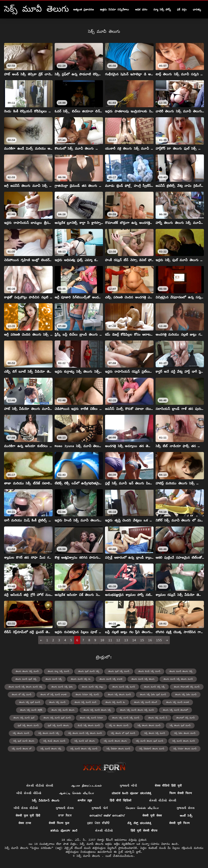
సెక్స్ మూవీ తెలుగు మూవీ (184, 741)
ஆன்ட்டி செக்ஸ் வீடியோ (76, 793)
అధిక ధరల (141, 9)
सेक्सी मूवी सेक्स (152, 815)
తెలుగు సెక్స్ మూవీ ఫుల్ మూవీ (57, 718)
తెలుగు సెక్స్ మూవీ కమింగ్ (146, 702)
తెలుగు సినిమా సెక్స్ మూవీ (87, 695)
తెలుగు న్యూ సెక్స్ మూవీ (58, 671)
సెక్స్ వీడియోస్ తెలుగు (46, 800)
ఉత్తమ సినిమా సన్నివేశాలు (114, 9)
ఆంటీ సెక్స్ (186, 815)
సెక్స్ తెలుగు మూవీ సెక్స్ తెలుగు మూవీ (85, 733)
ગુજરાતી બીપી (128, 786)
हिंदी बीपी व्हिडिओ (120, 800)
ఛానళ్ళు (197, 9)
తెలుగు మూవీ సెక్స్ (54, 679)
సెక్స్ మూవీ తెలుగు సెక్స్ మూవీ (84, 749)
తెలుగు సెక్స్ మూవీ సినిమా (91, 718)
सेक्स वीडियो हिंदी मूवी (168, 786)
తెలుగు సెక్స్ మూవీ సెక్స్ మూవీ (126, 718)
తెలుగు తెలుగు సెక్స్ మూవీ (27, 671)
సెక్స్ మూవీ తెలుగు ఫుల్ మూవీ (149, 741)
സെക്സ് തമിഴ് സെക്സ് (107, 815)
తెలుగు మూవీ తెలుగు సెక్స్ (181, 671)
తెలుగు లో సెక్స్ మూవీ (22, 695)
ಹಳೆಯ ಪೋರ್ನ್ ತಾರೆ (64, 831)
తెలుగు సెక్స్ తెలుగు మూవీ (119, 695)
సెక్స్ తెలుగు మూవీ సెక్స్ (49, 733)
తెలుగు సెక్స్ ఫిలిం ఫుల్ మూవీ (153, 695)
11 (110, 640)
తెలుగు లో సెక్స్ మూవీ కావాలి (53, 695)
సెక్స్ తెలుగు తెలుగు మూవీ (149, 725)
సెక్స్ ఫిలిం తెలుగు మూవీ (185, 733)
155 (159, 640)
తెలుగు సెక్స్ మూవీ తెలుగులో (175, 710)
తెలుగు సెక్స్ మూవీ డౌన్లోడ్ (31, 710)
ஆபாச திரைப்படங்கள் (87, 786)
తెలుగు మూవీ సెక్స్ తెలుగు (143, 679)
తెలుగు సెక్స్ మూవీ (57, 702)
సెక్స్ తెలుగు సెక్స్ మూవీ (155, 733)
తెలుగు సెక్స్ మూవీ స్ (158, 718)
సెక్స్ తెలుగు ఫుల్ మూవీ (180, 725)
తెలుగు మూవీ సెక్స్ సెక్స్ (154, 687)
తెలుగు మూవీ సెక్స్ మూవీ (124, 687)
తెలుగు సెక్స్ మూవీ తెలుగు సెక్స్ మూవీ (137, 710)
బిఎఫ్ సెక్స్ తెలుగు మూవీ (89, 725)
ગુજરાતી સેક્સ (65, 808)
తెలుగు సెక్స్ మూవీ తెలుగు (63, 710)
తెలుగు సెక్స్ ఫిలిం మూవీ (186, 695)
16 (150, 640)
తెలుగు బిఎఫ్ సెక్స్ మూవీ (149, 671)
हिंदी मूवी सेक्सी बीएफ (144, 831)
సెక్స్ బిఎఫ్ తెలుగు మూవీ (54, 741)
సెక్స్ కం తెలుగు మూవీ (119, 725)
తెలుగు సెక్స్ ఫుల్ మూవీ (30, 702)
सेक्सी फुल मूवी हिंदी (28, 815)
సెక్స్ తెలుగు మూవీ (21, 733)
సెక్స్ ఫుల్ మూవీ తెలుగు (24, 741)
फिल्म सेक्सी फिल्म (181, 793)
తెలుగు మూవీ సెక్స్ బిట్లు (93, 687)
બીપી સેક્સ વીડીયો (26, 808)
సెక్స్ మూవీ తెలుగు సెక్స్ (51, 749)
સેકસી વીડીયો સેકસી (40, 786)
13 (126, 640)
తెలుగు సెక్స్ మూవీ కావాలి (178, 702)
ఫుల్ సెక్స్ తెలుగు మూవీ (28, 725)
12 (118, 640)
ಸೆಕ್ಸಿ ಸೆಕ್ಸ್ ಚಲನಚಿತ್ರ (139, 823)
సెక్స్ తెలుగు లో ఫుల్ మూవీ (123, 733)
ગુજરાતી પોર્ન (100, 808)
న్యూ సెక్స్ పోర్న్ (162, 9)
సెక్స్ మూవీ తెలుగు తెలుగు (115, 741)
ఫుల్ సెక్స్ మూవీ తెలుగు (58, 725)
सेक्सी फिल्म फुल (59, 823)
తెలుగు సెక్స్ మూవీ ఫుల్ (24, 718)
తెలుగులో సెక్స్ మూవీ (185, 718)
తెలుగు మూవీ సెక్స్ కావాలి (111, 679)
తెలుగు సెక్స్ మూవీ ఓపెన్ (85, 702)
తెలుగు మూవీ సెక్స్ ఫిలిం (62, 687)
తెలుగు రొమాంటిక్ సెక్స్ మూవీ (187, 687)
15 (142, 640)
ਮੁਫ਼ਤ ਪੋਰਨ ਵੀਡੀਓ (98, 823)
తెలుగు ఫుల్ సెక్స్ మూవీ (119, 671)
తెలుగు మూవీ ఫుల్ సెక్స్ (26, 679)
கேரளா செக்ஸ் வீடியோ (142, 808)
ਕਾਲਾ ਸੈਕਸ (65, 815)
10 (102, 640)
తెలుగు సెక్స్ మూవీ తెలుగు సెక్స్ (97, 710)
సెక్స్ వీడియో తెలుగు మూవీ (118, 749)
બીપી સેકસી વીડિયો (29, 793)
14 (134, 640)
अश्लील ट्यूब (85, 800)
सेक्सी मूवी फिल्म (179, 823)
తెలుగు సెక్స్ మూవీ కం (115, 702)
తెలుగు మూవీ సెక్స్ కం (81, 679)
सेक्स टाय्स (25, 823)
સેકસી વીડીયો (104, 831)
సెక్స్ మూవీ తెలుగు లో (22, 749)
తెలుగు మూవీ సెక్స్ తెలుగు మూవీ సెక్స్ (25, 687)
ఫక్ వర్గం (182, 9)
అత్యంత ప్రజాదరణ (83, 9)
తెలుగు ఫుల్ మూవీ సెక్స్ (89, 671)
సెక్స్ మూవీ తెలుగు (89, 856)
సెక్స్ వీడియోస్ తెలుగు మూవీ (152, 749)
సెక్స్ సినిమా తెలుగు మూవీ (185, 749)
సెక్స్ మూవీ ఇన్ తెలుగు (84, 741)
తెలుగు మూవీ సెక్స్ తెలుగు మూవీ (178, 679)
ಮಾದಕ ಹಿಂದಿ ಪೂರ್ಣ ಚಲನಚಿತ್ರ (132, 793)
